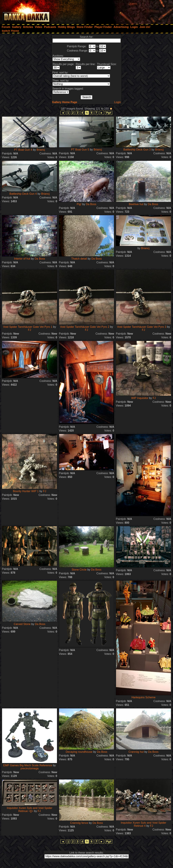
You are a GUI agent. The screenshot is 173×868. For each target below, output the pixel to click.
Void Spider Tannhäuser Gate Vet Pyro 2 (85, 327)
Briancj (41, 150)
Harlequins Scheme (143, 697)
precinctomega (30, 768)
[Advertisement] (127, 11)
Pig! (79, 204)
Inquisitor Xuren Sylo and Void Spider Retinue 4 (143, 824)
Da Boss (91, 204)
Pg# (109, 113)
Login (117, 102)
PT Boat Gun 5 (80, 150)
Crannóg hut (136, 752)
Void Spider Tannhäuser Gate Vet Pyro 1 (28, 327)
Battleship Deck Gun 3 (137, 150)
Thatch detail (79, 259)
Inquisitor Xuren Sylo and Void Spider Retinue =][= (29, 810)
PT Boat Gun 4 (23, 150)
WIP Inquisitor (140, 398)
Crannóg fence (79, 823)
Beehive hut (136, 204)
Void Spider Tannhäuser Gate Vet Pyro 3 (142, 327)
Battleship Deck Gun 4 (23, 194)
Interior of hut (22, 259)
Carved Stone (22, 624)
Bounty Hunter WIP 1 (26, 491)
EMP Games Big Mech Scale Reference (28, 765)
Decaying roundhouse (79, 752)
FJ (30, 330)
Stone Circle (79, 570)
